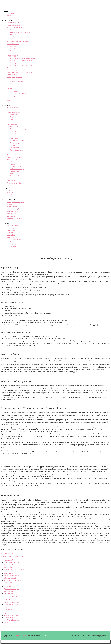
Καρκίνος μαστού (12, 237)
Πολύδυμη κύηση (12, 75)
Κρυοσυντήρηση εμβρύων (14, 209)
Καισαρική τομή (15, 84)
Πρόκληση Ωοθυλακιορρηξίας (16, 202)
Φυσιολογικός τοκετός (16, 82)
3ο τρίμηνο (13, 51)
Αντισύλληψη (11, 164)
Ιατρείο (9, 16)
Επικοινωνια (8, 254)
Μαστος (6, 223)
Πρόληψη (13, 134)
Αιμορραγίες (14, 145)
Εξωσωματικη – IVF (10, 200)
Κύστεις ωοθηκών (12, 159)
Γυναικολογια (8, 105)
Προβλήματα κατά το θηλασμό (19, 96)
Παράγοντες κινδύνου (16, 240)
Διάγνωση (13, 117)
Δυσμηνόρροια (14, 148)
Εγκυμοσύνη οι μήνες (13, 44)
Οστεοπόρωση (11, 181)
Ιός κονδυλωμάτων (12, 124)
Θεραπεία (13, 119)
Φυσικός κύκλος (12, 214)
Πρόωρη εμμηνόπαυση (17, 150)
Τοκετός (9, 79)
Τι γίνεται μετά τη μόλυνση (18, 129)
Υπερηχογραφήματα (13, 56)
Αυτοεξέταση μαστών (13, 225)
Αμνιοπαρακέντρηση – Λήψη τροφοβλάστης (20, 72)
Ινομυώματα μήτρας (13, 108)
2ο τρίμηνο (13, 49)
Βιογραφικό (10, 13)
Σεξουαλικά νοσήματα (13, 162)
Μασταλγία (10, 233)
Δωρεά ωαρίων (11, 216)
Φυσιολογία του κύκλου (17, 141)
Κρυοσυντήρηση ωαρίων (14, 211)
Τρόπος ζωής (14, 35)
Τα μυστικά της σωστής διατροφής (20, 32)
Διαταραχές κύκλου (13, 138)
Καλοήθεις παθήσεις (13, 230)
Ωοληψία (10, 204)
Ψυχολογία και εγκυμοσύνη (13, 580)
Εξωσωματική (8, 560)
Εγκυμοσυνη (8, 20)
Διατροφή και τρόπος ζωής (15, 27)
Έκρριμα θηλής (11, 235)
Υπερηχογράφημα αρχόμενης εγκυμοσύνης (22, 58)
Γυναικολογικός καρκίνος (14, 183)
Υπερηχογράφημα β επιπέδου (18, 63)
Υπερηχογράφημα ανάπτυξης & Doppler (22, 65)
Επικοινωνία (8, 583)
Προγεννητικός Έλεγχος (12, 576)
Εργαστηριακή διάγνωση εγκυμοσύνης (18, 42)
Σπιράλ (12, 174)
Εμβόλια (13, 37)
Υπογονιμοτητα (9, 188)
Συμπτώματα (14, 115)
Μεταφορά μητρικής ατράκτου (16, 218)
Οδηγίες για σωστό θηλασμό (18, 93)
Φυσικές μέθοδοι (15, 176)
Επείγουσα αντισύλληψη (17, 169)
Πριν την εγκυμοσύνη (13, 23)
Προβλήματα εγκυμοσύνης (15, 77)
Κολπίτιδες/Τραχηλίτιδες (14, 157)
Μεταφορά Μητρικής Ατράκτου (14, 569)
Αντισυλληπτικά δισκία (17, 167)
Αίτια (8, 190)
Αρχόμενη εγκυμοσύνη (13, 25)
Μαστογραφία (11, 228)
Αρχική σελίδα (9, 573)
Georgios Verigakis (20, 636)
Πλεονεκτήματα (15, 91)
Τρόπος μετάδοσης (15, 126)
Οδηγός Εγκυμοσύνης (11, 578)
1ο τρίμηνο (13, 46)
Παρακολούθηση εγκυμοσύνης (16, 70)
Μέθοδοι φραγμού (15, 171)
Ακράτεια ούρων (12, 155)
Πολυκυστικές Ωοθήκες (14, 112)
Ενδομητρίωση (11, 110)
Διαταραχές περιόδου (16, 143)
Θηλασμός (10, 89)
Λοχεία (9, 101)
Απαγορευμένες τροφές (17, 30)
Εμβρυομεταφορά (12, 207)
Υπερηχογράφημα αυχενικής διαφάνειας (22, 60)
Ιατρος (6, 11)
